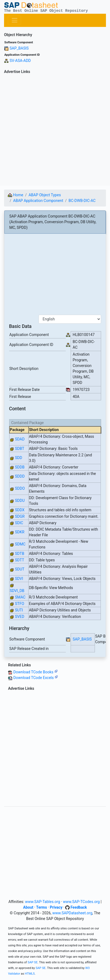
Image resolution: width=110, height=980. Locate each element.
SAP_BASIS (19, 48)
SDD (18, 458)
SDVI (19, 579)
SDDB (20, 467)
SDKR (20, 532)
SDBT (19, 449)
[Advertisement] (55, 131)
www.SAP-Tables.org (43, 902)
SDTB (19, 554)
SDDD (20, 476)
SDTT (19, 560)
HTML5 (30, 974)
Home (16, 195)
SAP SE (33, 962)
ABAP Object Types (45, 195)
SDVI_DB (17, 591)
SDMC (20, 544)
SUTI (19, 610)
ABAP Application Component (38, 201)
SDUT (20, 569)
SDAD (20, 439)
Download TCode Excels (35, 678)
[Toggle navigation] (14, 20)
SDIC (19, 523)
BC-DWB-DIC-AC (82, 201)
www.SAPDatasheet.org (72, 913)
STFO (19, 604)
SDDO (20, 488)
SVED (19, 617)
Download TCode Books (35, 672)
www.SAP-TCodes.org (81, 902)
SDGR (20, 516)
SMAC (20, 597)
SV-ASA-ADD (20, 61)
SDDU (20, 500)
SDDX (20, 510)
